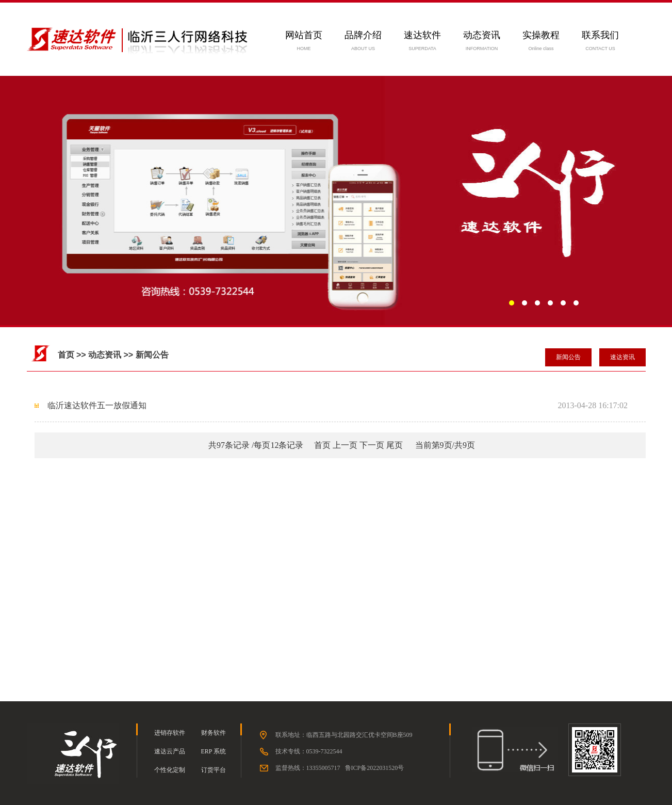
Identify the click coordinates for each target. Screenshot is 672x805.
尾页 (395, 445)
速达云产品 (170, 751)
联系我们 (600, 35)
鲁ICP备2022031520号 (375, 768)
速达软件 (422, 35)
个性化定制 (170, 770)
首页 (66, 355)
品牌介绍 (363, 35)
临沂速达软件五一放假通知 (97, 405)
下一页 (372, 445)
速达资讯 (622, 357)
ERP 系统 (214, 751)
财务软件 (214, 733)
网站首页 (304, 35)
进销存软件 (170, 733)
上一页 (345, 445)
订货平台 (214, 770)
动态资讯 (482, 35)
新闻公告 (568, 357)
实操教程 (541, 35)
